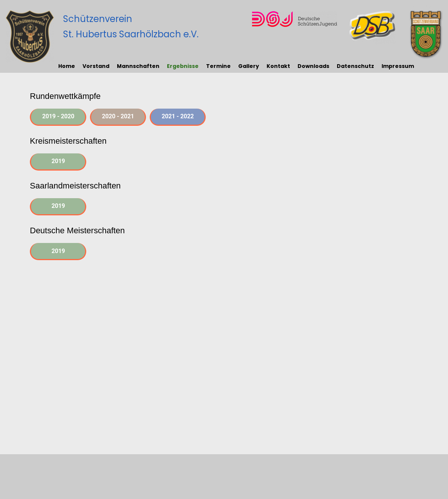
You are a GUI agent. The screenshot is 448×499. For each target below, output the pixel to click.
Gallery (249, 66)
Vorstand (96, 66)
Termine (218, 66)
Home (67, 66)
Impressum (398, 66)
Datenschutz (355, 66)
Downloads (313, 66)
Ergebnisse (183, 66)
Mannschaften (138, 66)
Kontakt (278, 66)
